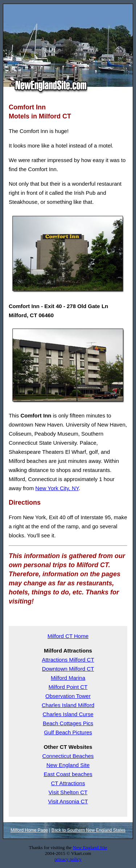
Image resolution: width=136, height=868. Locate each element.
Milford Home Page (29, 830)
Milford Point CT (68, 687)
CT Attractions (68, 783)
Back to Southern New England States (88, 830)
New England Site (68, 765)
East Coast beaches (68, 774)
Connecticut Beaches (68, 756)
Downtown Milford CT (68, 669)
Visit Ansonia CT (68, 801)
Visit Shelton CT (68, 792)
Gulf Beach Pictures (68, 732)
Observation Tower (68, 696)
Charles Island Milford (68, 705)
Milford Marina (68, 678)
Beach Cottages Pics (68, 723)
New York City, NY (57, 488)
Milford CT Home (68, 636)
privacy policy (68, 859)
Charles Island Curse (68, 714)
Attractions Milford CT (68, 660)
